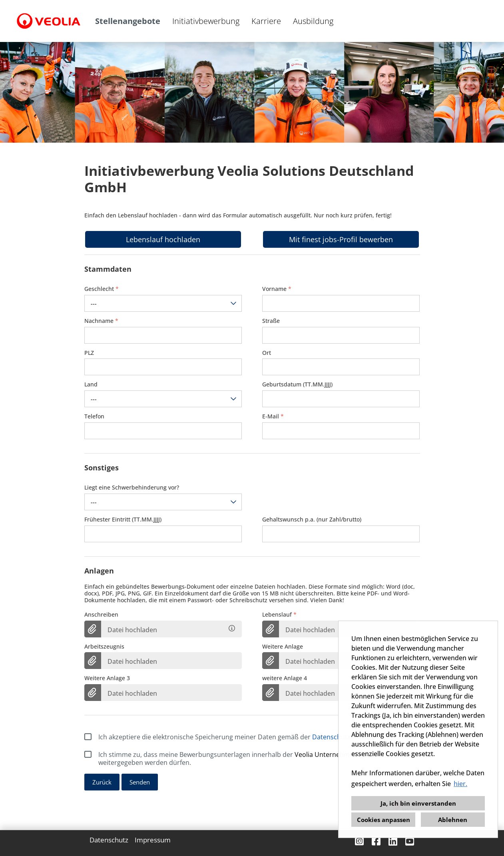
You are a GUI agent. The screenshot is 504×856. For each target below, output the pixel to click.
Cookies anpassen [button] (383, 820)
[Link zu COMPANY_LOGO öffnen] (49, 21)
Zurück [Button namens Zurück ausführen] (102, 782)
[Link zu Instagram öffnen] (359, 841)
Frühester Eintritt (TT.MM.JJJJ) (123, 520)
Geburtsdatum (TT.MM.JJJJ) (297, 385)
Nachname (101, 321)
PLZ (89, 353)
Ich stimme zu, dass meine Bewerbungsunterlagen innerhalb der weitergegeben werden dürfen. (233, 758)
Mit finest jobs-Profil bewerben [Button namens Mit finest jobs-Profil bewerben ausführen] (341, 239)
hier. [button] (460, 784)
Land (91, 385)
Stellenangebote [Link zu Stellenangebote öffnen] (128, 21)
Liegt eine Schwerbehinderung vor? (132, 488)
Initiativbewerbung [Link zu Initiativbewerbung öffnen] (206, 21)
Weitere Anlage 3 (107, 678)
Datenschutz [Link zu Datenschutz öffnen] (109, 840)
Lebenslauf (279, 615)
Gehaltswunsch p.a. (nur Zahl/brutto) (312, 520)
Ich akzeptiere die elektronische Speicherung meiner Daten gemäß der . (233, 737)
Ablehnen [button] (453, 820)
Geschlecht (102, 289)
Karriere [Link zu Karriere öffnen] (266, 21)
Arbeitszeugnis (104, 647)
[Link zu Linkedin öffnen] (393, 841)
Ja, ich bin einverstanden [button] (418, 803)
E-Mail (273, 417)
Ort (267, 353)
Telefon (94, 417)
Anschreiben (101, 615)
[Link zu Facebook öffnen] (376, 841)
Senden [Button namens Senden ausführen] (140, 782)
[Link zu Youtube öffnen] (410, 841)
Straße (271, 321)
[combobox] (163, 303)
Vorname (277, 289)
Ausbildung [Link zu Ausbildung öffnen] (313, 21)
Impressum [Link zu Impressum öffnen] (153, 840)
